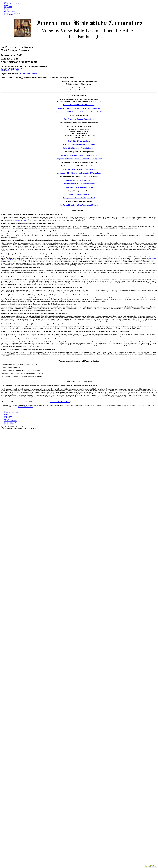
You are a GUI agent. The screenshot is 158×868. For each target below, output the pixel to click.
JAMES (6, 10)
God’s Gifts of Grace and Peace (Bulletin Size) (79, 148)
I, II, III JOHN (8, 7)
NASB (8, 70)
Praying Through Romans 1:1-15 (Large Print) (79, 198)
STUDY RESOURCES (11, 12)
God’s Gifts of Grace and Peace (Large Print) (79, 144)
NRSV (17, 70)
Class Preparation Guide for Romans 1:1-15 (79, 119)
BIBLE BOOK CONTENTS (12, 13)
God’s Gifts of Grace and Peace (79, 141)
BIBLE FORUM (9, 15)
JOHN (6, 5)
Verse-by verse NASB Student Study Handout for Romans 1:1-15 (79, 112)
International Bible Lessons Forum (60, 402)
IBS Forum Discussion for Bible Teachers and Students (79, 205)
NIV (12, 70)
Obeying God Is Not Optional (11, 260)
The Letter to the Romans (28, 74)
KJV (3, 70)
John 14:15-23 (152, 258)
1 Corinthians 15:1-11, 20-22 (18, 220)
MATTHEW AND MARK (12, 4)
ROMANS (7, 8)
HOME (6, 2)
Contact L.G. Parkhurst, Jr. (25, 407)
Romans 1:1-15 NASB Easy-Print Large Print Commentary (79, 108)
